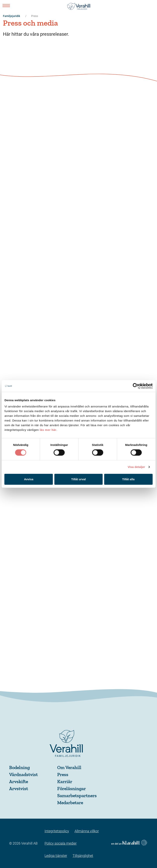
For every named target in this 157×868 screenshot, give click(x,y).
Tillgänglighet (83, 856)
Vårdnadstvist (23, 774)
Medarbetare (70, 803)
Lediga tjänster (56, 856)
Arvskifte (19, 781)
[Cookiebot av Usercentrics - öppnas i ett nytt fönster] (136, 386)
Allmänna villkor (87, 831)
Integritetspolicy (57, 831)
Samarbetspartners (77, 796)
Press (63, 774)
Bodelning (19, 767)
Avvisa (29, 479)
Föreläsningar (71, 788)
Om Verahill (69, 767)
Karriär (65, 781)
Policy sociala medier (61, 843)
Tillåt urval (78, 479)
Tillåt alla (128, 479)
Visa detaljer (136, 467)
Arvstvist (19, 788)
